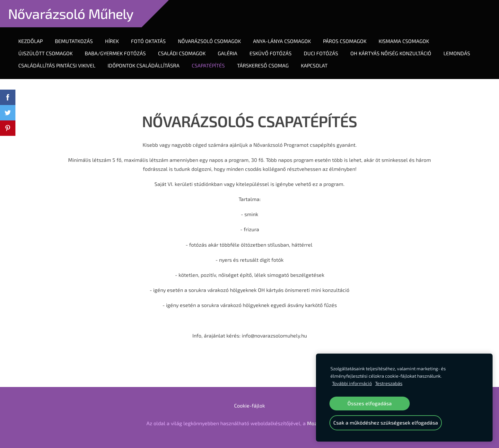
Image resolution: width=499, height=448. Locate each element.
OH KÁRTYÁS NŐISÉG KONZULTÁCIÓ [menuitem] (391, 53)
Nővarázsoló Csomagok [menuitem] (209, 41)
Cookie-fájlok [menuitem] (249, 405)
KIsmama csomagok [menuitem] (404, 41)
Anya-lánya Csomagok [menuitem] (282, 41)
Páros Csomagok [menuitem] (345, 41)
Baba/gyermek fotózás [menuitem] (115, 53)
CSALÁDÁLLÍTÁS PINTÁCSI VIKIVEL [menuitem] (57, 65)
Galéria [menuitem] (228, 53)
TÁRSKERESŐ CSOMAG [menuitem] (263, 65)
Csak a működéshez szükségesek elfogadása (386, 422)
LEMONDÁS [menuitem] (457, 53)
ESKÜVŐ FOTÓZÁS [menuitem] (271, 53)
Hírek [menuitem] (112, 41)
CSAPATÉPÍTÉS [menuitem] (208, 65)
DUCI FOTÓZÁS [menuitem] (321, 53)
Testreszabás (389, 383)
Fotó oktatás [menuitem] (148, 41)
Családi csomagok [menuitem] (182, 53)
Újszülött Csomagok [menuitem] (45, 53)
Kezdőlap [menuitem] (31, 41)
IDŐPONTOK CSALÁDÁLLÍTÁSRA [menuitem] (144, 65)
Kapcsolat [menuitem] (314, 65)
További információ (352, 383)
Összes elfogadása (370, 403)
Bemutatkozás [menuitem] (74, 41)
